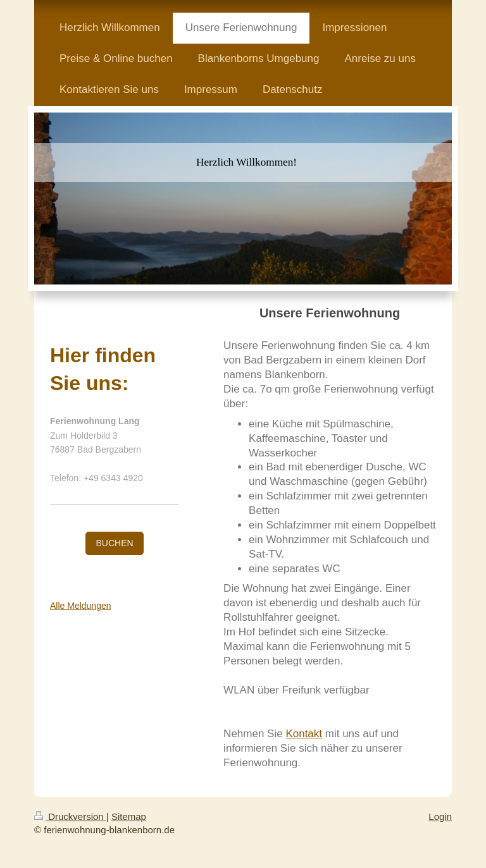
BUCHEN (114, 543)
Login (440, 816)
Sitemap (129, 816)
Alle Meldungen (81, 606)
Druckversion (70, 816)
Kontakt (304, 734)
